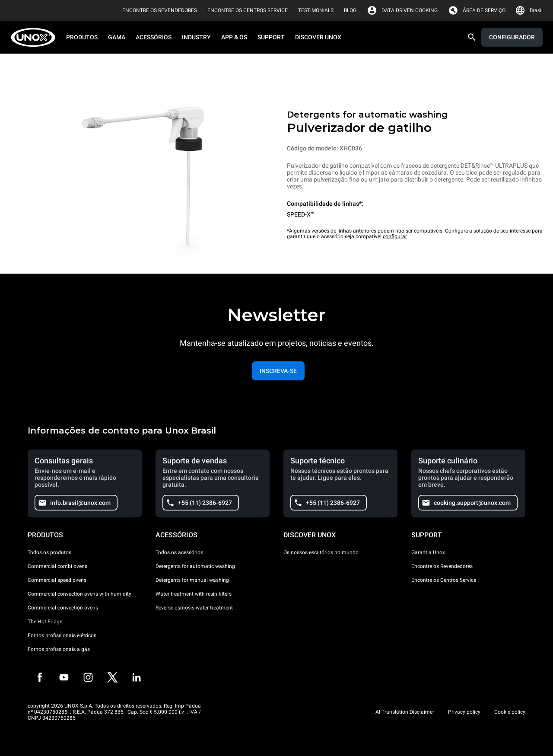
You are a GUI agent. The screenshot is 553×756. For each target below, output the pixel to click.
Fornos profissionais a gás (59, 649)
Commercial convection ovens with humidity (79, 594)
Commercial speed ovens (57, 580)
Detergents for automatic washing (195, 566)
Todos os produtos (49, 552)
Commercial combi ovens (57, 566)
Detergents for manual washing (192, 580)
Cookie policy (510, 712)
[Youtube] (64, 677)
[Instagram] (88, 677)
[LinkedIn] (137, 677)
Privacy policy (464, 712)
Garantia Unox (428, 552)
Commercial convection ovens (63, 608)
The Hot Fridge (45, 622)
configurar (395, 236)
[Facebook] (40, 677)
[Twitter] (112, 677)
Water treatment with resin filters (194, 594)
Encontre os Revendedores (442, 566)
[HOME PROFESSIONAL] (36, 37)
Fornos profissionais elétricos (62, 635)
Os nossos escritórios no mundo (321, 552)
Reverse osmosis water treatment (194, 608)
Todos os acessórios (179, 552)
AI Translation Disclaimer (405, 712)
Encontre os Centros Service (444, 580)
